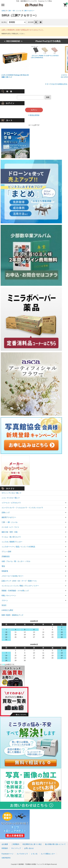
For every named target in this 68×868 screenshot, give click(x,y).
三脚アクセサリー (29, 11)
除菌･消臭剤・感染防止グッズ (12, 615)
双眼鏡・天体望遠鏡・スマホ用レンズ (15, 591)
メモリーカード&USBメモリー (12, 576)
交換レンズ (6, 512)
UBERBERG (6, 858)
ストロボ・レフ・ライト (10, 527)
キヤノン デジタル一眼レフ (11, 493)
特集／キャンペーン (9, 595)
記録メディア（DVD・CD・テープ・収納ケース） (20, 581)
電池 (3, 566)
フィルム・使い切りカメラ (11, 537)
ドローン (5, 600)
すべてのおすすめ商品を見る (57, 84)
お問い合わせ (29, 848)
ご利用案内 (15, 844)
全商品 (4, 11)
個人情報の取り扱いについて (55, 844)
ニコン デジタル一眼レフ (11, 498)
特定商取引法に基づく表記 (32, 844)
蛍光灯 (4, 605)
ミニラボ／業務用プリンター (12, 542)
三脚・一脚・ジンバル (15, 11)
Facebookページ (7, 854)
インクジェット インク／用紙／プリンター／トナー (20, 586)
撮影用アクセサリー (9, 517)
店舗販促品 (6, 556)
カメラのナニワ (22, 854)
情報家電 (5, 571)
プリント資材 (6, 552)
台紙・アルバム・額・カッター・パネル (16, 561)
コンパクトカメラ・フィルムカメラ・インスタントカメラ (22, 508)
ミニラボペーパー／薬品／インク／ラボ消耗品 (18, 547)
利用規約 (5, 848)
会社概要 (5, 844)
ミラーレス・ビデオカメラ (11, 503)
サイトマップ (16, 848)
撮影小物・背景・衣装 (10, 532)
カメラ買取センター (48, 854)
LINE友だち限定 (7, 610)
